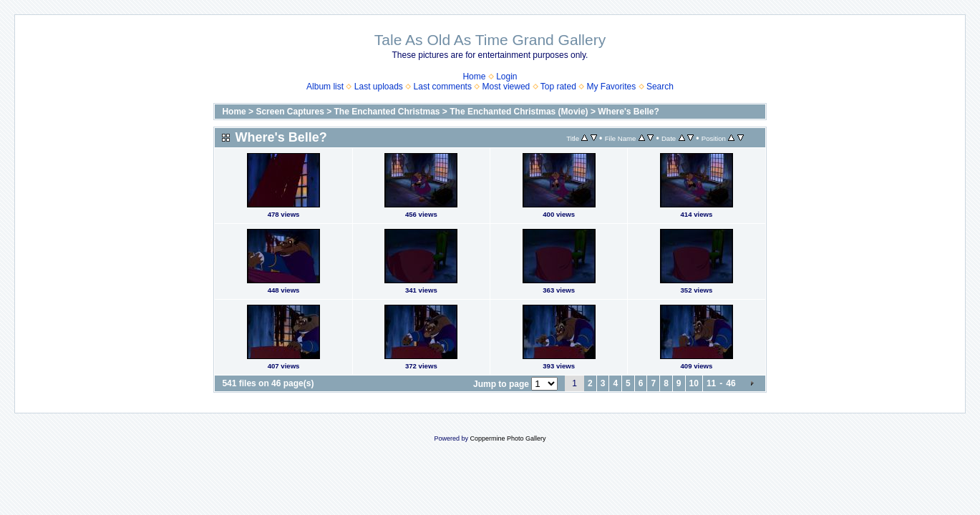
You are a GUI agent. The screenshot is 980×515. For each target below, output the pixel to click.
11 (711, 383)
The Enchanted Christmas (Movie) (519, 112)
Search (660, 87)
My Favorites (612, 87)
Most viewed (506, 87)
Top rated (558, 87)
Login (506, 77)
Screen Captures (290, 112)
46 (731, 383)
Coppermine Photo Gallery (508, 438)
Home (474, 77)
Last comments (443, 87)
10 (694, 383)
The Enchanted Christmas (387, 112)
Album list (325, 87)
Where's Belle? (629, 112)
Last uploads (379, 87)
